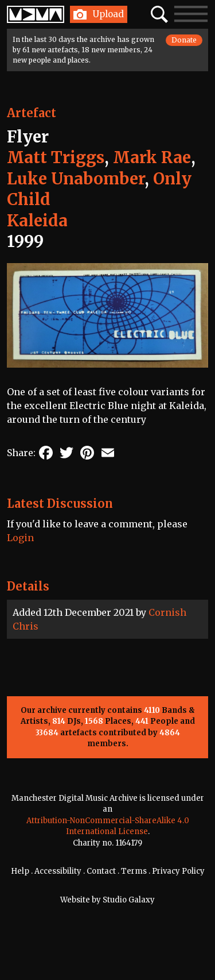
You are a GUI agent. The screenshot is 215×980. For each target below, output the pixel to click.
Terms (134, 871)
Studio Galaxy (129, 900)
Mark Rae (152, 157)
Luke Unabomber (76, 179)
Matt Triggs (56, 157)
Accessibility (58, 871)
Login (20, 538)
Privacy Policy (178, 871)
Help (20, 871)
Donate (184, 40)
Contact (101, 871)
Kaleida (37, 221)
